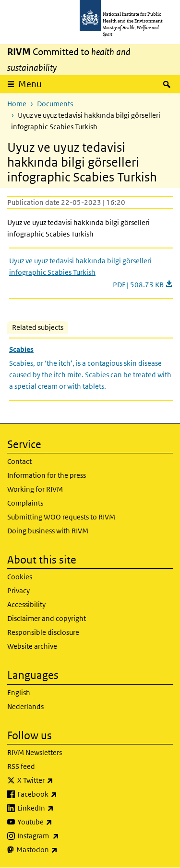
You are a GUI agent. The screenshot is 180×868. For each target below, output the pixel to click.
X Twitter (60, 780)
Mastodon (62, 850)
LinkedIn (61, 808)
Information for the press (47, 475)
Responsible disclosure (43, 632)
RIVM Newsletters (35, 752)
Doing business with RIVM (48, 531)
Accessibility (26, 604)
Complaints (25, 503)
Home (17, 104)
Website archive (32, 646)
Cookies (20, 577)
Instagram (63, 836)
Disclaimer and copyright (47, 618)
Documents (55, 104)
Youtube (60, 822)
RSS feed (21, 766)
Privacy (18, 591)
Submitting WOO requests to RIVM (61, 517)
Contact (19, 461)
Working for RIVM (35, 489)
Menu (30, 84)
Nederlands (25, 706)
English (19, 693)
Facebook (62, 794)
